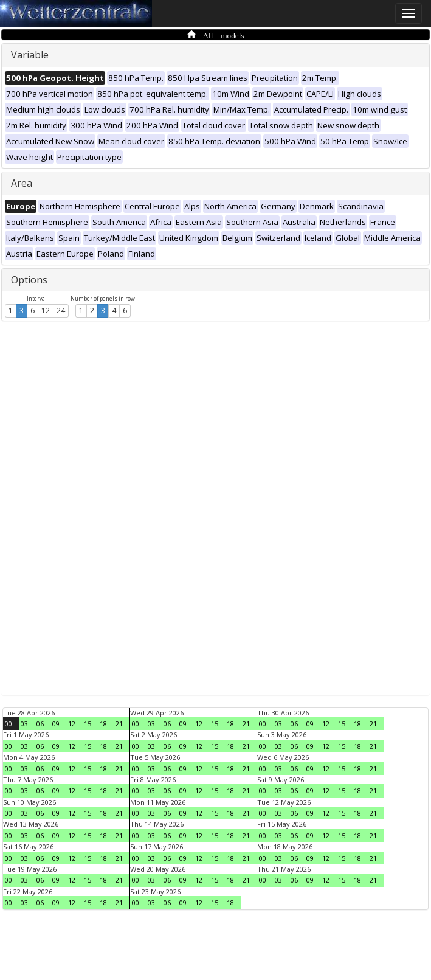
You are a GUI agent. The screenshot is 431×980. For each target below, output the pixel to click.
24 (61, 311)
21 (119, 724)
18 (103, 724)
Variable (30, 55)
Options (29, 280)
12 (46, 311)
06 (40, 724)
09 (56, 724)
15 (88, 724)
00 (9, 724)
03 (24, 724)
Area (22, 183)
